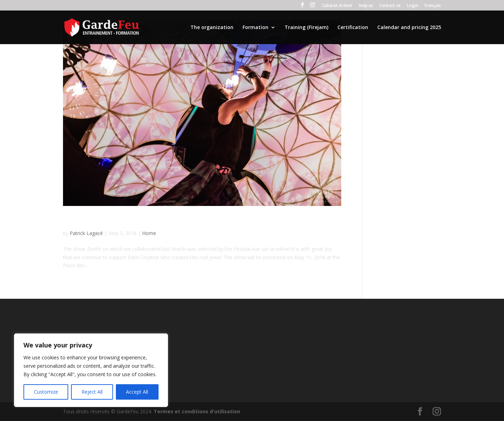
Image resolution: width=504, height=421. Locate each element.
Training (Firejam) (306, 28)
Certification (353, 28)
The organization (212, 28)
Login (413, 6)
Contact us (390, 6)
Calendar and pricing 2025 (409, 28)
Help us (366, 6)
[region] (91, 370)
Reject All (92, 392)
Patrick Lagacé (86, 233)
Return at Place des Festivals (122, 221)
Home (149, 233)
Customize (46, 392)
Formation (255, 28)
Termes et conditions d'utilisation (197, 411)
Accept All (137, 392)
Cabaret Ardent (337, 6)
